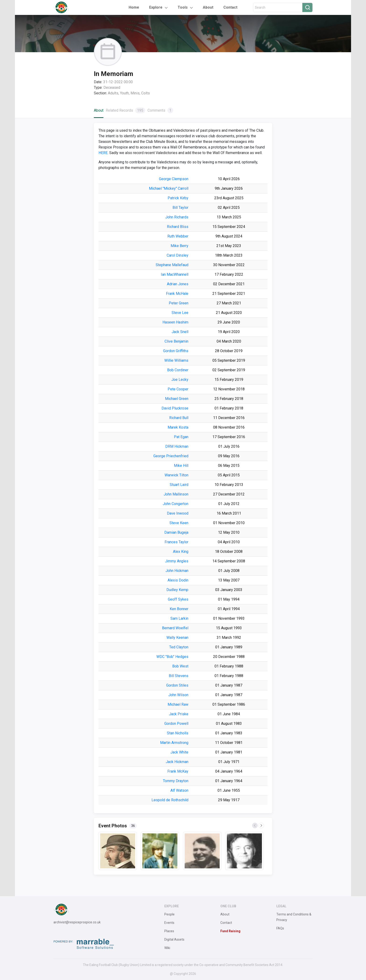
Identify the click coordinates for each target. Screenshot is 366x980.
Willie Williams (176, 360)
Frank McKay (178, 771)
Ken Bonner (179, 609)
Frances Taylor (176, 542)
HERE (103, 153)
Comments (160, 110)
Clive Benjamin (176, 341)
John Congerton (176, 504)
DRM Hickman (177, 446)
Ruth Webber (178, 236)
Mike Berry (179, 246)
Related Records (125, 110)
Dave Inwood (178, 513)
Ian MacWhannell (175, 274)
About (208, 7)
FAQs (280, 928)
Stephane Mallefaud (172, 265)
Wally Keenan (177, 638)
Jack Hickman (177, 762)
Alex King (181, 552)
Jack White (179, 752)
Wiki (167, 948)
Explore (156, 7)
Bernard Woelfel (175, 628)
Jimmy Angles (177, 561)
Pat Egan (181, 437)
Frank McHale (177, 294)
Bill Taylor (180, 208)
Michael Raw (178, 704)
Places (169, 931)
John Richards (177, 217)
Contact (230, 7)
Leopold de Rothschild (170, 800)
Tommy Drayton (176, 781)
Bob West (180, 666)
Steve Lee (180, 313)
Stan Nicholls (178, 733)
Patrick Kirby (178, 198)
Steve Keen (179, 523)
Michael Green (177, 399)
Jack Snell (180, 332)
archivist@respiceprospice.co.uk (77, 922)
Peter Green (179, 303)
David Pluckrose (175, 408)
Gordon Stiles (177, 685)
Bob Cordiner (178, 370)
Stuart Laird (179, 485)
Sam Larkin (179, 618)
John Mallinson (176, 494)
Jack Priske (179, 714)
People (169, 914)
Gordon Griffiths (176, 351)
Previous (255, 826)
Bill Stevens (179, 676)
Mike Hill (181, 466)
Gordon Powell (176, 724)
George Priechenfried (171, 456)
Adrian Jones (178, 284)
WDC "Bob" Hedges (172, 657)
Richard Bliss (178, 227)
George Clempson (174, 179)
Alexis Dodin (178, 580)
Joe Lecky (180, 380)
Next (261, 826)
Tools (183, 7)
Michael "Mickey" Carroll (169, 188)
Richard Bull (179, 418)
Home (134, 7)
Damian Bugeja (176, 532)
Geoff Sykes (178, 599)
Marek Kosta (178, 427)
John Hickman (177, 571)
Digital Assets (174, 939)
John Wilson (178, 695)
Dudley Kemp (177, 590)
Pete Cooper (178, 389)
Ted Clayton (179, 647)
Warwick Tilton (176, 475)
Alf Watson (179, 790)
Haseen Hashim (175, 322)
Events (169, 923)
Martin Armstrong (174, 743)
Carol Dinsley (178, 255)
